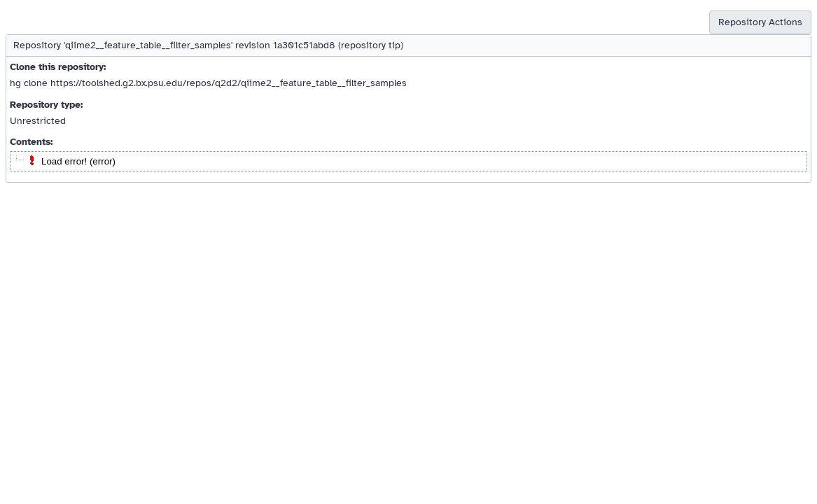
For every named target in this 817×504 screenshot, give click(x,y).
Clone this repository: (58, 67)
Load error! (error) (78, 161)
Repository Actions (760, 22)
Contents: (31, 142)
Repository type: (46, 105)
